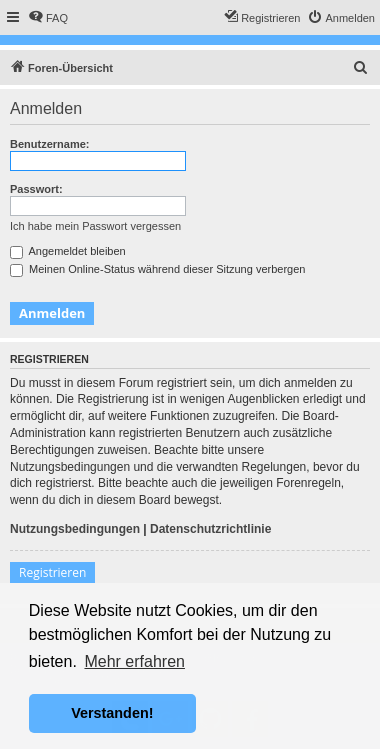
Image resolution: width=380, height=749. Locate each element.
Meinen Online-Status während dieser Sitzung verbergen (157, 269)
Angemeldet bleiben (68, 251)
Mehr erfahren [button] (134, 661)
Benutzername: (49, 144)
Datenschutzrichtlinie (210, 529)
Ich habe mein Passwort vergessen (95, 226)
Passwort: (36, 189)
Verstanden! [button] (112, 713)
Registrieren (52, 572)
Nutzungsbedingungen (75, 529)
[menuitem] (48, 18)
